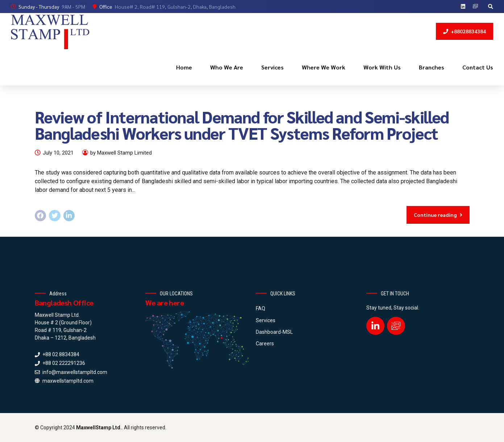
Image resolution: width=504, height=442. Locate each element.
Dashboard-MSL (274, 332)
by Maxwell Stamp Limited (121, 153)
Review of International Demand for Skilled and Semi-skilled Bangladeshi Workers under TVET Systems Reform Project (242, 125)
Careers (265, 344)
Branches (432, 67)
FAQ (261, 308)
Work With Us (382, 67)
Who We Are (227, 67)
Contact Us (478, 67)
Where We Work (324, 67)
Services (272, 67)
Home (184, 67)
